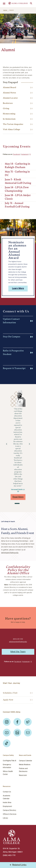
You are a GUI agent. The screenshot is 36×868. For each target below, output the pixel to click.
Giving (6, 109)
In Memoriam (9, 119)
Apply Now (8, 700)
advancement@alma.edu (18, 642)
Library (6, 818)
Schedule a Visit (10, 693)
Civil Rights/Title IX (10, 761)
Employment (7, 806)
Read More (18, 497)
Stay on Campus (12, 337)
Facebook (17, 154)
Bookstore (8, 103)
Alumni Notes (9, 93)
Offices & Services (10, 814)
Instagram (25, 154)
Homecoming (9, 114)
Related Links (19, 865)
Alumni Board (9, 88)
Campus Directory (10, 810)
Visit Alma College (12, 130)
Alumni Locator (10, 98)
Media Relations (25, 765)
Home (5, 10)
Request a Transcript (14, 368)
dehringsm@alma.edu (10, 553)
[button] (7, 444)
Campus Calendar (26, 761)
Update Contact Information (11, 321)
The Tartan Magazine (13, 124)
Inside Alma (7, 803)
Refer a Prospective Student (13, 353)
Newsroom (23, 775)
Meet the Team (18, 652)
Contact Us (7, 792)
